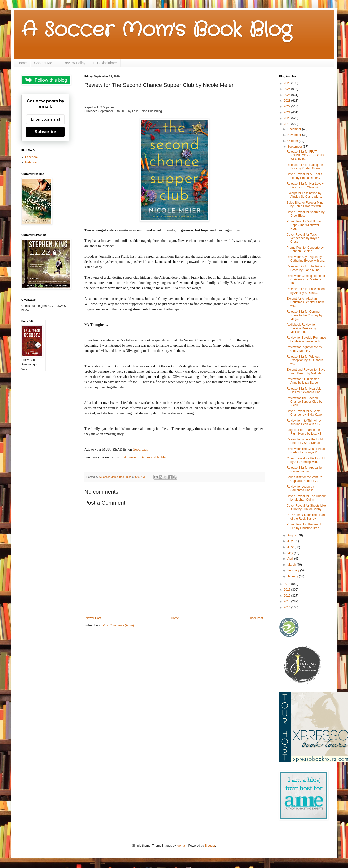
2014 (288, 607)
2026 (288, 83)
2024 (288, 95)
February (294, 570)
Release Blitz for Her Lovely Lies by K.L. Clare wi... (305, 185)
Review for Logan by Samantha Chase (300, 488)
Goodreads (140, 450)
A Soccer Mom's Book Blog (156, 30)
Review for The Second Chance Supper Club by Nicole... (304, 402)
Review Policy (74, 63)
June (291, 547)
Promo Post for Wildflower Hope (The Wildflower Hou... (304, 225)
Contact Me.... (45, 63)
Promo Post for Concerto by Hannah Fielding (305, 249)
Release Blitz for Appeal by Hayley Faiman (305, 469)
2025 (288, 89)
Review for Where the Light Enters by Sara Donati (305, 441)
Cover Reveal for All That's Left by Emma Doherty (304, 176)
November (295, 135)
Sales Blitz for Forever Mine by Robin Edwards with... (305, 204)
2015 (288, 601)
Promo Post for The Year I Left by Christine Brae (304, 526)
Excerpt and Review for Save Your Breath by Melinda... (306, 371)
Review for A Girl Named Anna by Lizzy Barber (303, 381)
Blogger (210, 846)
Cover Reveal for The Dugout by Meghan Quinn (306, 498)
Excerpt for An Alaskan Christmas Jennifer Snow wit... (305, 302)
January (293, 576)
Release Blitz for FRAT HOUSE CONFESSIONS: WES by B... (306, 155)
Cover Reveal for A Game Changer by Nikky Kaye (304, 413)
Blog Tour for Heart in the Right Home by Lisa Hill (304, 432)
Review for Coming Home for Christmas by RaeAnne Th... (306, 280)
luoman (182, 846)
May (291, 553)
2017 (288, 590)
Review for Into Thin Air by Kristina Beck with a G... (304, 422)
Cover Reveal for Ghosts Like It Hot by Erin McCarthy (306, 507)
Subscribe (45, 132)
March (292, 565)
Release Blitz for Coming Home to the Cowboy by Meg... (305, 315)
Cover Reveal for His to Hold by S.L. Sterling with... (306, 460)
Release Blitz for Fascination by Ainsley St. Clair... (306, 291)
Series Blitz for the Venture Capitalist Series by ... (304, 479)
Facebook (32, 157)
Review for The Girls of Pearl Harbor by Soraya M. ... (306, 451)
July (291, 541)
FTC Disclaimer (105, 63)
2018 (288, 584)
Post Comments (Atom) (118, 625)
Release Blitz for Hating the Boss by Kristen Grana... (305, 167)
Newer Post (93, 618)
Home (22, 63)
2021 (288, 112)
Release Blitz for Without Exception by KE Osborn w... (305, 360)
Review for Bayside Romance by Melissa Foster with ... (306, 339)
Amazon (130, 457)
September (295, 147)
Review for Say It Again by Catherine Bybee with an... (306, 259)
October (293, 141)
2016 (288, 596)
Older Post (256, 618)
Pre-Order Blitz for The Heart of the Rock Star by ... (306, 517)
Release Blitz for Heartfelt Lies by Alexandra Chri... (305, 390)
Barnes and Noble (153, 457)
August (293, 535)
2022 (288, 106)
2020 (288, 118)
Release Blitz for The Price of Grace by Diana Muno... (306, 268)
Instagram (32, 162)
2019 (288, 124)
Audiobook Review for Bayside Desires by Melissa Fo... (301, 328)
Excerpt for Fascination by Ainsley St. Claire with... (304, 195)
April (291, 559)
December (295, 129)
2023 (288, 101)
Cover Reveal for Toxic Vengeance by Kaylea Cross (303, 238)
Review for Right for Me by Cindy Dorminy (304, 349)
